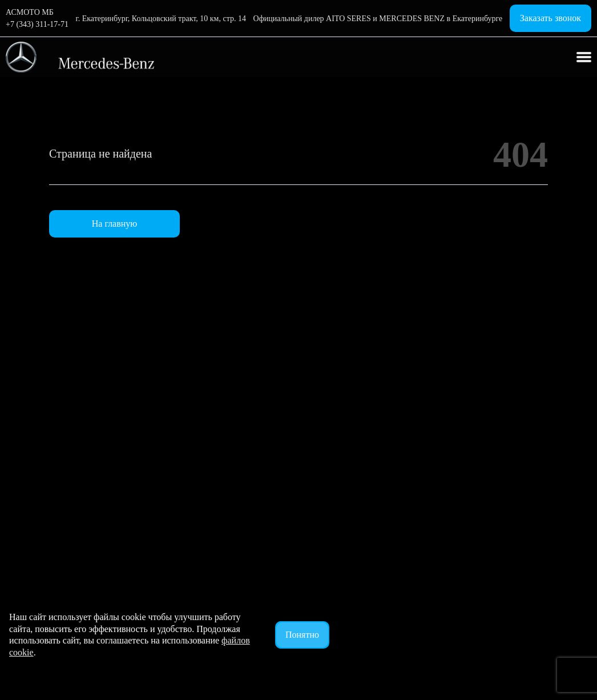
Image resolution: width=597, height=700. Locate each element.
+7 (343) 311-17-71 (37, 24)
